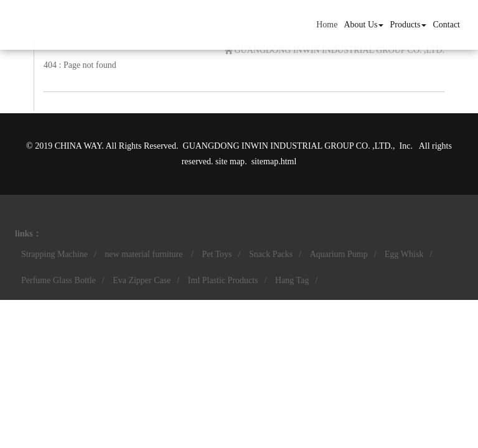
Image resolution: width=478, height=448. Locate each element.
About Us (363, 25)
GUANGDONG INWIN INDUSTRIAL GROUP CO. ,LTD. (339, 50)
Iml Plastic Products (223, 280)
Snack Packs (271, 254)
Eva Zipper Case (142, 280)
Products (408, 25)
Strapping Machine (54, 254)
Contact (446, 25)
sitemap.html (274, 161)
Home (327, 25)
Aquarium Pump (339, 254)
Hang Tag (292, 280)
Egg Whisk (404, 254)
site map (230, 161)
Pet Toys (217, 254)
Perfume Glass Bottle (59, 280)
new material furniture (145, 254)
